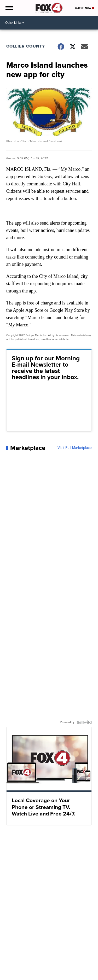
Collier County (26, 46)
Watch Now (85, 8)
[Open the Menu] (9, 8)
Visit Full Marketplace (75, 448)
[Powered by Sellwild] (84, 722)
